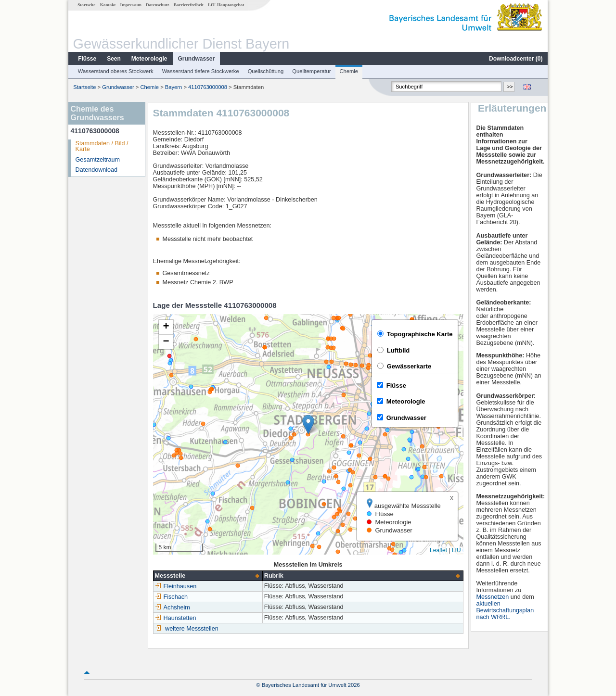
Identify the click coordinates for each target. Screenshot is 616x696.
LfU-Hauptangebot (226, 5)
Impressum (131, 5)
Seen (114, 59)
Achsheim (173, 607)
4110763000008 (208, 87)
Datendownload (97, 170)
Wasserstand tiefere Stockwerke (201, 71)
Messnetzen (492, 597)
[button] (308, 424)
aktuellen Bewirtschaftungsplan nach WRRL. (505, 610)
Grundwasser (197, 59)
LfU (456, 550)
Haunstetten (176, 618)
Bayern (173, 87)
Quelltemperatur (311, 71)
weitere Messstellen (192, 629)
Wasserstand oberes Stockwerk (116, 71)
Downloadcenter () (516, 59)
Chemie (349, 71)
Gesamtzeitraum (98, 160)
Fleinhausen (176, 586)
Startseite (86, 5)
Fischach (171, 597)
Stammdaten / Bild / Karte (102, 146)
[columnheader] (208, 576)
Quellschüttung (266, 71)
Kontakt (108, 5)
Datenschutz (158, 5)
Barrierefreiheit (189, 5)
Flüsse (87, 59)
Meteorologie (149, 59)
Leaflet (438, 550)
